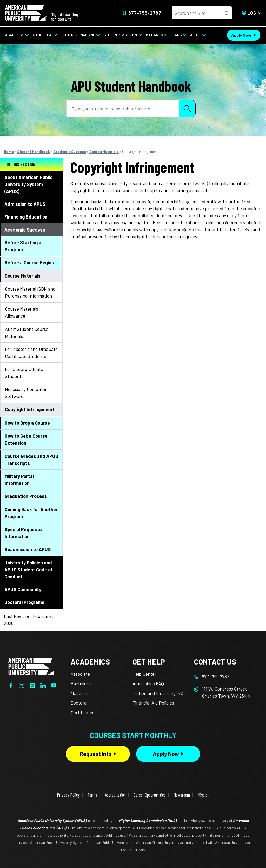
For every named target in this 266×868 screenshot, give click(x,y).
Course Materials (104, 151)
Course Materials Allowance (22, 312)
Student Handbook (34, 151)
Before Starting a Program (23, 246)
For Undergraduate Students (24, 373)
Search (187, 108)
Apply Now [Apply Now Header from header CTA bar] (241, 35)
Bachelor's (81, 683)
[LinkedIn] (43, 685)
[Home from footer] (31, 666)
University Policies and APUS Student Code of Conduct (29, 570)
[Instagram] (32, 685)
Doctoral (79, 703)
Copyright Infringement (30, 409)
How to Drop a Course (27, 423)
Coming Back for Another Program (31, 513)
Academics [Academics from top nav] (15, 35)
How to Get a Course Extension (26, 439)
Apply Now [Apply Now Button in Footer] (166, 754)
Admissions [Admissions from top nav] (42, 35)
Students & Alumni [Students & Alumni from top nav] (121, 35)
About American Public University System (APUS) (28, 184)
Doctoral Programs (24, 602)
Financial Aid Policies (153, 703)
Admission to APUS (25, 204)
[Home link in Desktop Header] (42, 12)
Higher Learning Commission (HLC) (148, 821)
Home (9, 151)
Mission (204, 795)
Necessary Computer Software (26, 393)
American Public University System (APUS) (52, 821)
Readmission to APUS (28, 549)
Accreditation (115, 795)
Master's (79, 693)
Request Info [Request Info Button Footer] (96, 754)
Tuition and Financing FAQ (159, 693)
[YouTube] (54, 685)
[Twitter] (22, 685)
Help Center (144, 674)
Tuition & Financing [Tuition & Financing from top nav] (78, 35)
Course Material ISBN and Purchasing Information (30, 292)
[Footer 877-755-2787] (225, 677)
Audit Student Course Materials (27, 333)
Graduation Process (26, 496)
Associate (80, 674)
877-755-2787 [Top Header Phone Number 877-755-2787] (145, 13)
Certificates (82, 712)
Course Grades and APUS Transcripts (31, 460)
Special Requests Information (23, 533)
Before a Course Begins (29, 262)
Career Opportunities (150, 795)
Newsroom (182, 795)
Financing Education (26, 217)
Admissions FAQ (148, 683)
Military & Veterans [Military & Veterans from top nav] (164, 35)
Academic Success (70, 151)
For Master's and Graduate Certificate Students (31, 353)
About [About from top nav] (196, 35)
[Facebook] (11, 685)
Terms (92, 795)
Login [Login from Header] (254, 13)
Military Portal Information (19, 480)
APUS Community (23, 589)
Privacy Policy (68, 795)
